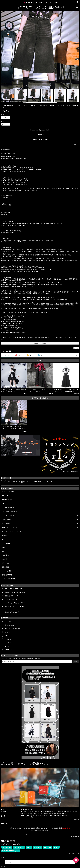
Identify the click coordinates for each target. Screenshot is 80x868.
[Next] (78, 50)
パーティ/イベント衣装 (8, 579)
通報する (76, 348)
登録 (76, 661)
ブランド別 (5, 539)
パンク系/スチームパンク (9, 515)
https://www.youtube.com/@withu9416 (13, 329)
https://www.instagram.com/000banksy (13, 322)
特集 (3, 551)
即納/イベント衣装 (7, 500)
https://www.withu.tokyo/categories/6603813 (15, 159)
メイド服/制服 (6, 543)
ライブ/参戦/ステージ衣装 (9, 511)
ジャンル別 (5, 504)
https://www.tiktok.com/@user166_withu (13, 333)
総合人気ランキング (7, 496)
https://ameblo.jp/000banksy (10, 325)
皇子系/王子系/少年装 (8, 492)
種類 (3, 115)
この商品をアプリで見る (40, 343)
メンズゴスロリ (6, 555)
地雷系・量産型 (6, 519)
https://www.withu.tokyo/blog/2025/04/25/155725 (44, 309)
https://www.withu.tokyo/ (9, 233)
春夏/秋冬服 (5, 567)
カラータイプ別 (6, 571)
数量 (3, 121)
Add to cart (40, 135)
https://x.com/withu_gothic (9, 318)
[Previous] (2, 50)
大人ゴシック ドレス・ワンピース (11, 531)
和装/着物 (5, 535)
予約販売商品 (6, 547)
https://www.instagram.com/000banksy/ (13, 242)
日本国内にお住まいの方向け (40, 140)
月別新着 (4, 559)
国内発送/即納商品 (7, 575)
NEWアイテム (6, 563)
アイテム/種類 (6, 523)
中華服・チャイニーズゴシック (11, 527)
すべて (7, 355)
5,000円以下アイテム (8, 508)
